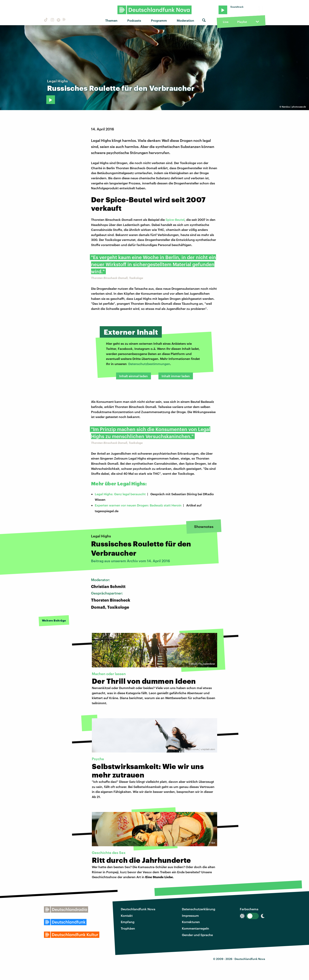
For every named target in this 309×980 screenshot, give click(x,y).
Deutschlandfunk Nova (138, 909)
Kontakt (127, 915)
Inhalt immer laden (176, 376)
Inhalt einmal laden (134, 376)
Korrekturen (191, 922)
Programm (159, 20)
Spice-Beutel (175, 220)
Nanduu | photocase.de (294, 107)
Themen (111, 20)
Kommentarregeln (195, 928)
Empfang (128, 922)
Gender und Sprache (197, 935)
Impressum (190, 915)
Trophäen (128, 928)
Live (226, 22)
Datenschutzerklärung (199, 909)
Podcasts (134, 20)
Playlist (242, 22)
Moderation (185, 20)
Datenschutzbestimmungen (149, 364)
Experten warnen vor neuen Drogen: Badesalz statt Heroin (138, 505)
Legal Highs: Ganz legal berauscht (120, 494)
